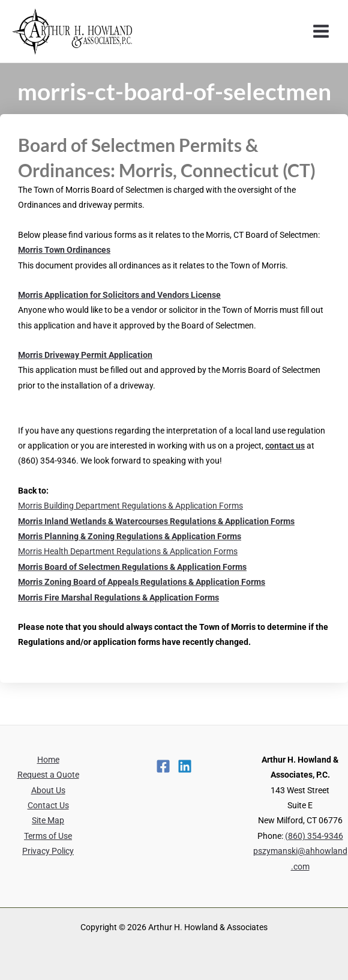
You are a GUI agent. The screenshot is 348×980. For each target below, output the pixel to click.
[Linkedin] (185, 766)
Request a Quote (48, 775)
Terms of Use (48, 836)
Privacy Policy (48, 851)
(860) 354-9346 (314, 836)
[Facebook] (163, 766)
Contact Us (48, 805)
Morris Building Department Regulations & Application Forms (130, 506)
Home (48, 760)
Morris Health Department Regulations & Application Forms (128, 551)
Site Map (48, 820)
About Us (48, 790)
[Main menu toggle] (321, 32)
